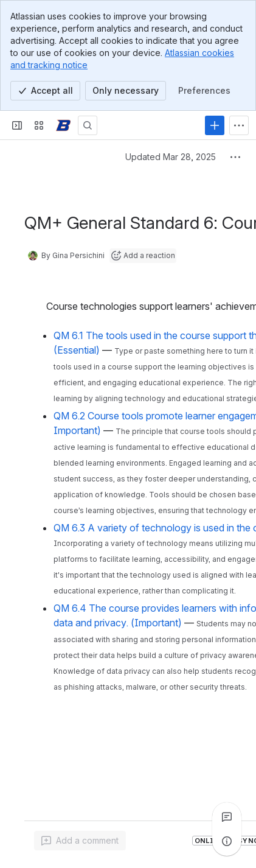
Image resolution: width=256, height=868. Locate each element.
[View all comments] (227, 817)
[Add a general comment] (80, 841)
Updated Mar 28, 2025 (171, 157)
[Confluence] (63, 125)
